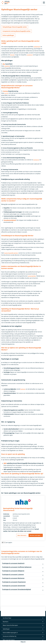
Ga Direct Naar (7, 618)
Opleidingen (6, 629)
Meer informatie (22, 535)
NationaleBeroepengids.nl (10, 633)
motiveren (36, 160)
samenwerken (32, 276)
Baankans (6, 622)
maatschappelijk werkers (11, 253)
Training (5, 91)
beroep (12, 55)
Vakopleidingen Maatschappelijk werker (15, 27)
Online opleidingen (8, 35)
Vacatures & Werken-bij (10, 636)
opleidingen (37, 47)
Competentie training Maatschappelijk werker (16, 31)
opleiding (7, 66)
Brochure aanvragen (35, 535)
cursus (6, 93)
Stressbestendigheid (10, 220)
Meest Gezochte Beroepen (10, 625)
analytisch (30, 55)
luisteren (23, 389)
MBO (5, 463)
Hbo (4, 64)
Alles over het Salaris (9, 640)
